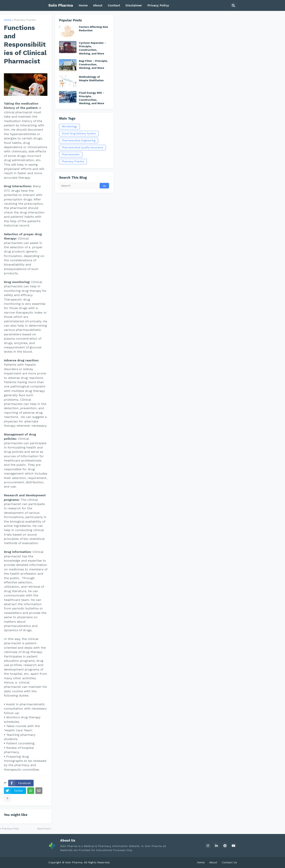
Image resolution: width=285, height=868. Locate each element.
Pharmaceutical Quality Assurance (82, 147)
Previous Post (10, 829)
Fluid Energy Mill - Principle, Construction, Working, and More (92, 98)
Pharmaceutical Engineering (79, 140)
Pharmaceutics (71, 154)
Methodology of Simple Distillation (91, 79)
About (213, 862)
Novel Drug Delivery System (79, 133)
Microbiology (69, 126)
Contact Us (229, 862)
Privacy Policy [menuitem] (158, 5)
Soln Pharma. (75, 862)
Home (8, 20)
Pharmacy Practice (25, 20)
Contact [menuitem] (114, 5)
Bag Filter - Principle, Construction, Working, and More (93, 64)
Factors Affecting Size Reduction (93, 29)
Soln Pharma (61, 5)
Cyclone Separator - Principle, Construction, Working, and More (92, 48)
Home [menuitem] (83, 5)
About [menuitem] (98, 5)
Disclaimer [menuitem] (134, 5)
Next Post (43, 829)
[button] (233, 5)
